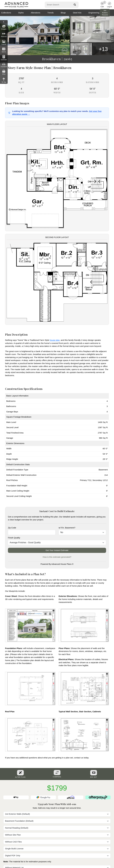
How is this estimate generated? (57, 557)
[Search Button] (75, 5)
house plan (55, 340)
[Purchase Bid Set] (94, 773)
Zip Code (12, 528)
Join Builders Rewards (105, 13)
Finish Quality (14, 538)
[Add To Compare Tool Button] (57, 773)
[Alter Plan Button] (20, 773)
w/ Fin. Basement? (67, 528)
